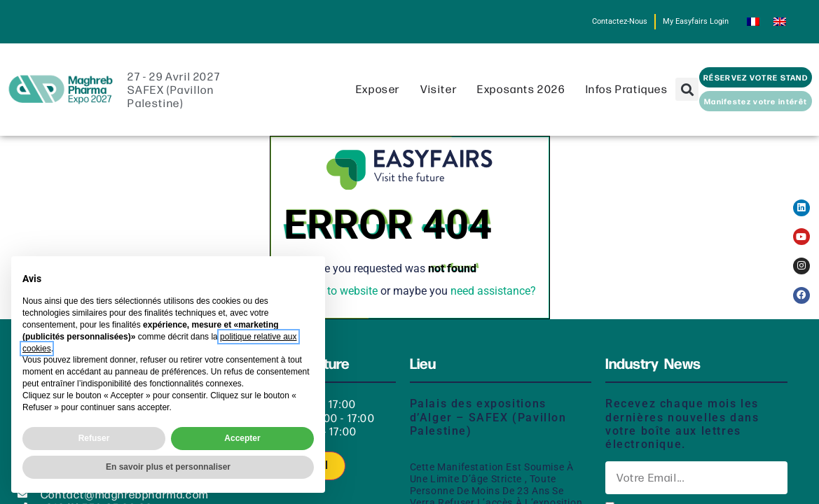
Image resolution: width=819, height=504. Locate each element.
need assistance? (493, 303)
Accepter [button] (242, 438)
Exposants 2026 (524, 100)
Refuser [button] (94, 438)
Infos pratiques (631, 100)
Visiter (442, 100)
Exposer (381, 100)
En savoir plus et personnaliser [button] (168, 467)
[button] (687, 101)
